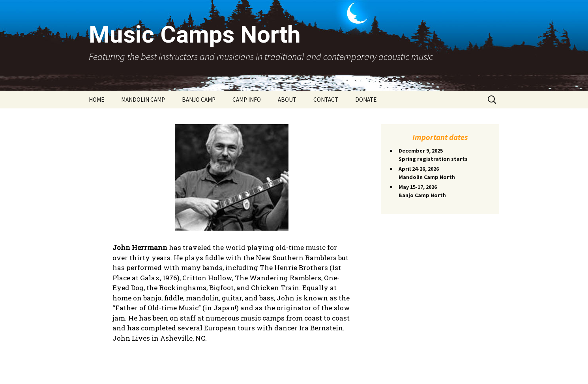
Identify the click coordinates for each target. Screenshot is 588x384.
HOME (96, 100)
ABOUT (287, 100)
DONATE (366, 100)
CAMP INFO (247, 100)
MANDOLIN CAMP (143, 100)
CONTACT (326, 100)
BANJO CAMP (199, 100)
